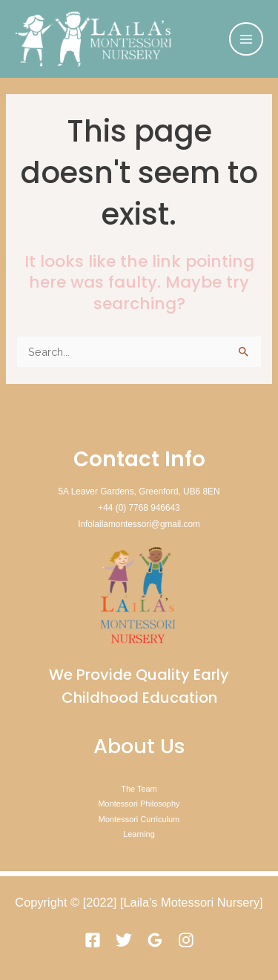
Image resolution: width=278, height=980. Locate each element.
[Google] (155, 940)
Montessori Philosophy (139, 804)
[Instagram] (186, 940)
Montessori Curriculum (139, 819)
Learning (139, 834)
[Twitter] (124, 940)
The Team (139, 789)
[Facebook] (93, 940)
